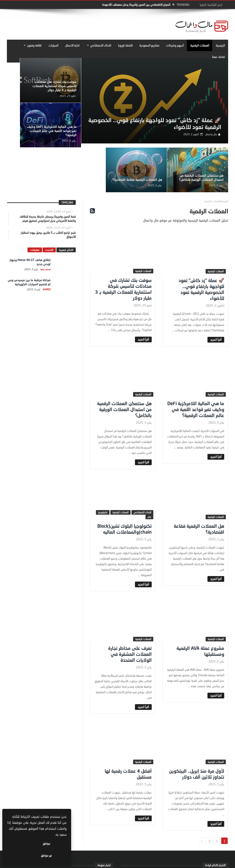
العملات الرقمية (216, 229)
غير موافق (23, 856)
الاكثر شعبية (66, 207)
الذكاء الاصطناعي (142, 470)
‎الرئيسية (224, 158)
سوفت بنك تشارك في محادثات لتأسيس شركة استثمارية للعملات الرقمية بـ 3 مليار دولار (79, 85)
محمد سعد (45, 226)
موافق (53, 856)
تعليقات (35, 207)
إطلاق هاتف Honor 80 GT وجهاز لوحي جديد (175, 832)
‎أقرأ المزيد (216, 297)
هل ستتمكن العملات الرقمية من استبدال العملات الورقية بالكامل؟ (79, 133)
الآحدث (49, 207)
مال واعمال (212, 140)
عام (149, 474)
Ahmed (46, 246)
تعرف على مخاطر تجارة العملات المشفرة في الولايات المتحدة (130, 611)
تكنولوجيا (103, 470)
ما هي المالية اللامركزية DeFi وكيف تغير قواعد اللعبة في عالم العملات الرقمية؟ (34, 85)
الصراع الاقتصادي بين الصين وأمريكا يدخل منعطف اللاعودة (136, 5)
